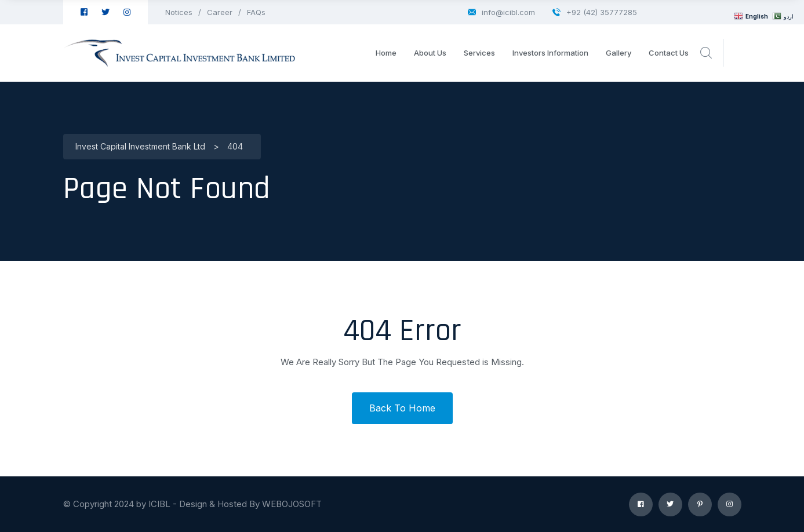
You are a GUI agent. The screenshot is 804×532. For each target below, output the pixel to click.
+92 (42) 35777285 (595, 12)
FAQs (256, 12)
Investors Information (550, 53)
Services (479, 53)
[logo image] (179, 53)
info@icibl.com (501, 12)
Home (386, 53)
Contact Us (669, 53)
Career (220, 12)
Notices (179, 12)
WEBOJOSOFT (292, 504)
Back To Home (402, 408)
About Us (430, 53)
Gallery (619, 53)
